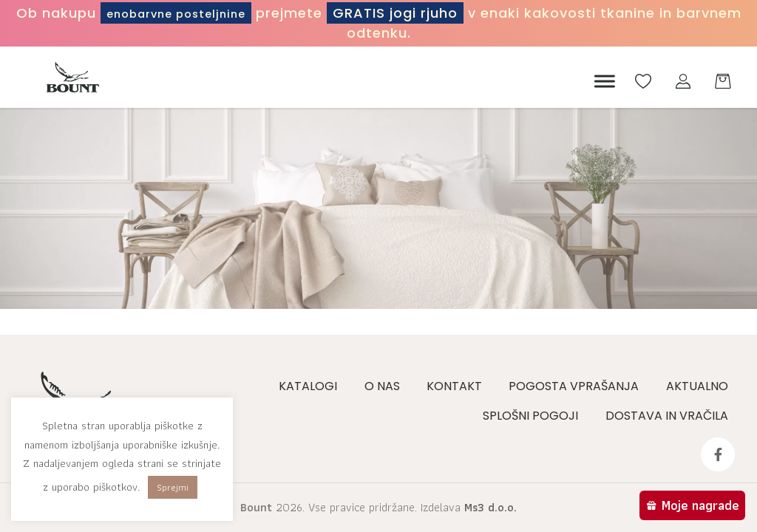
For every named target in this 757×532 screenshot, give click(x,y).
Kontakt (459, 386)
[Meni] (601, 81)
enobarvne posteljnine (210, 13)
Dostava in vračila (670, 416)
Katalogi (315, 386)
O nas (388, 386)
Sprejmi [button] (173, 487)
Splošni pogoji (535, 416)
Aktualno (700, 386)
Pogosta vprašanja (578, 386)
